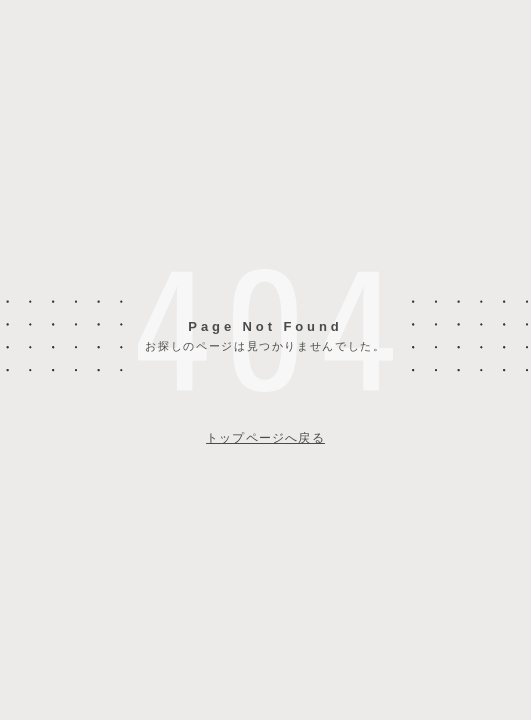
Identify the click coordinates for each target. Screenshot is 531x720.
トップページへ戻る (265, 438)
